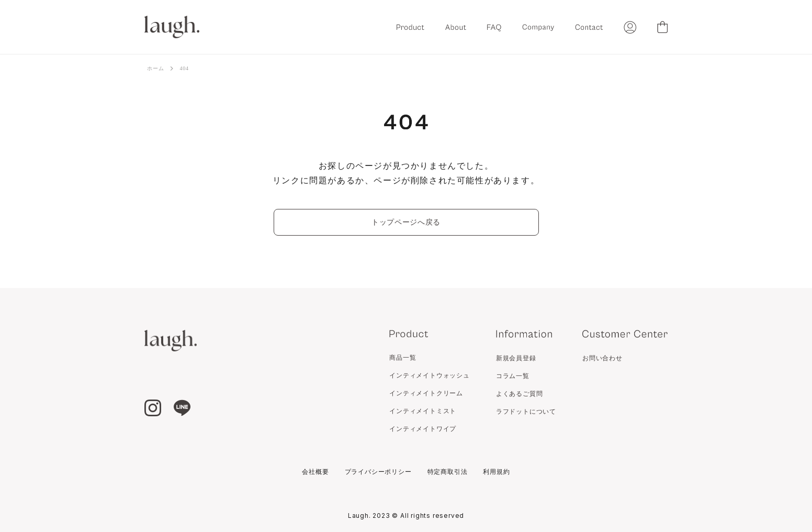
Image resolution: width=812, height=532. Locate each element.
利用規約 (496, 472)
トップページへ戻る (406, 222)
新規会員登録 (516, 358)
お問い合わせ (602, 358)
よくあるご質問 (520, 394)
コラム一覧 (513, 376)
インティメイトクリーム (426, 393)
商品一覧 (403, 358)
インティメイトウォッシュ (430, 375)
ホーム (155, 68)
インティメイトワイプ (423, 429)
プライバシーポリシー (378, 472)
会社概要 (315, 472)
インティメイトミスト (423, 411)
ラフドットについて (526, 412)
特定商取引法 (448, 472)
